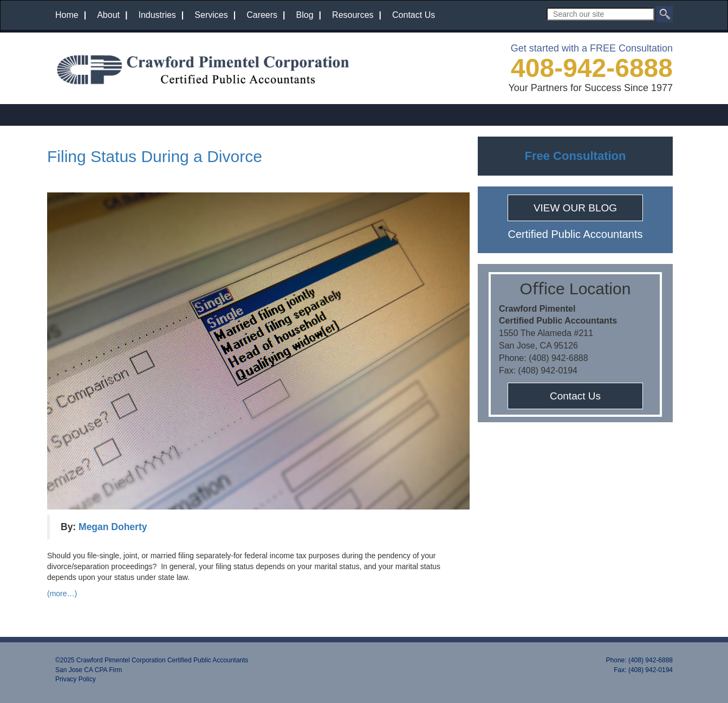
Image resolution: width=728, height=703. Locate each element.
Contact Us (414, 15)
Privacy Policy (76, 679)
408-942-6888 (592, 68)
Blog (305, 15)
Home (67, 15)
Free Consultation (575, 156)
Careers (262, 15)
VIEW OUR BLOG (575, 208)
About (108, 15)
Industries (157, 15)
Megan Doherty (113, 527)
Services (211, 15)
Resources (353, 15)
